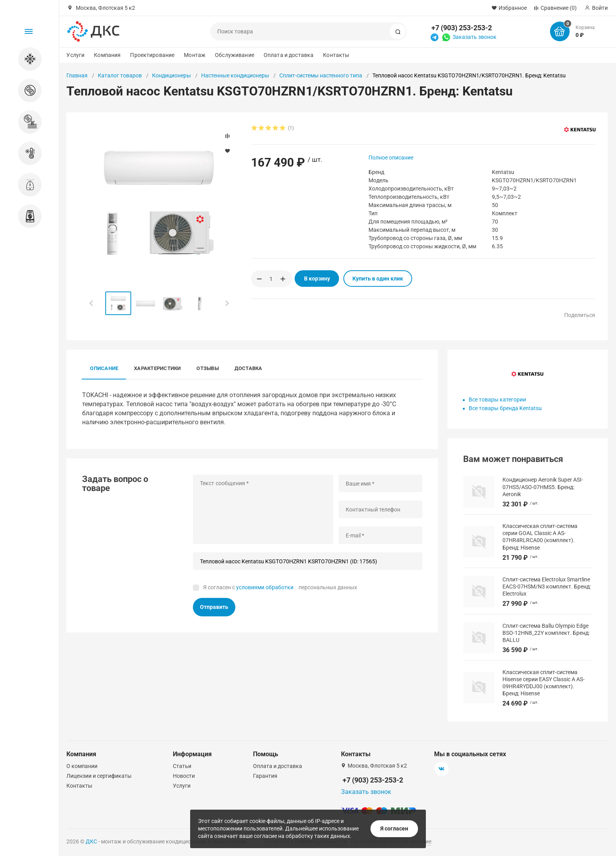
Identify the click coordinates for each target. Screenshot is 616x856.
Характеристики (157, 368)
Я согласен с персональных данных (280, 587)
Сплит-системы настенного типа (321, 75)
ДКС (91, 841)
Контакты (336, 55)
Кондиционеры (171, 75)
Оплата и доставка (289, 55)
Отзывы (207, 368)
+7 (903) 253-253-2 (462, 28)
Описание (104, 368)
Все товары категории (497, 400)
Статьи (182, 766)
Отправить (214, 607)
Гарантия (265, 776)
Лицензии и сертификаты (99, 776)
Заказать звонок (475, 37)
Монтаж (195, 55)
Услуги (75, 55)
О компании (82, 766)
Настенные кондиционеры (235, 75)
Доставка (248, 368)
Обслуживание (235, 55)
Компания (107, 55)
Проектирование (152, 55)
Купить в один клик (378, 279)
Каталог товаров (120, 75)
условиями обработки (265, 587)
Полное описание (391, 158)
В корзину (317, 279)
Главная (77, 75)
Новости (184, 776)
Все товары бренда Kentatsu (505, 408)
